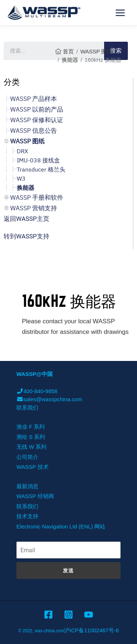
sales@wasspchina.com (49, 399)
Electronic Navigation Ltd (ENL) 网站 (61, 526)
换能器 (70, 60)
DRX (22, 151)
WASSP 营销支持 (34, 208)
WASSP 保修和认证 (37, 120)
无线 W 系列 (32, 447)
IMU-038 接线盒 (38, 160)
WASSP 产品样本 (34, 99)
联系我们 (27, 408)
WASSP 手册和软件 (37, 197)
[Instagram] (68, 615)
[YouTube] (89, 615)
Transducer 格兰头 (41, 169)
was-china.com (49, 631)
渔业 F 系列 (31, 427)
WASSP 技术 (33, 467)
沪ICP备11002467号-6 (91, 630)
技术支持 (27, 516)
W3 (21, 178)
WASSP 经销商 (35, 496)
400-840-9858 (37, 391)
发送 (68, 570)
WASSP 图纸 (96, 51)
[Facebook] (48, 615)
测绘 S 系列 (31, 437)
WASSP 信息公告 (34, 131)
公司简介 (27, 457)
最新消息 (27, 486)
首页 (68, 51)
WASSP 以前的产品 (37, 109)
